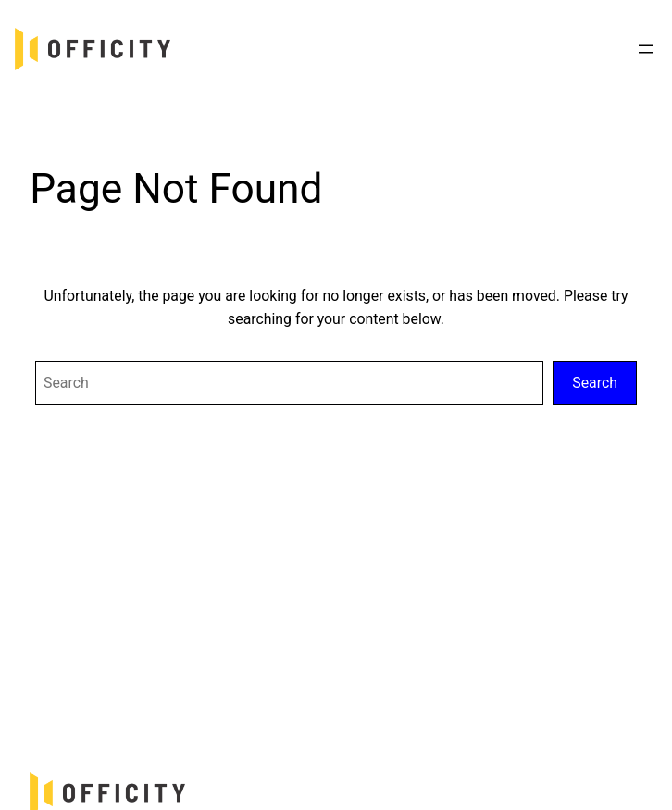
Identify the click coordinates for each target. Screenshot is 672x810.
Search (595, 383)
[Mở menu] (646, 49)
